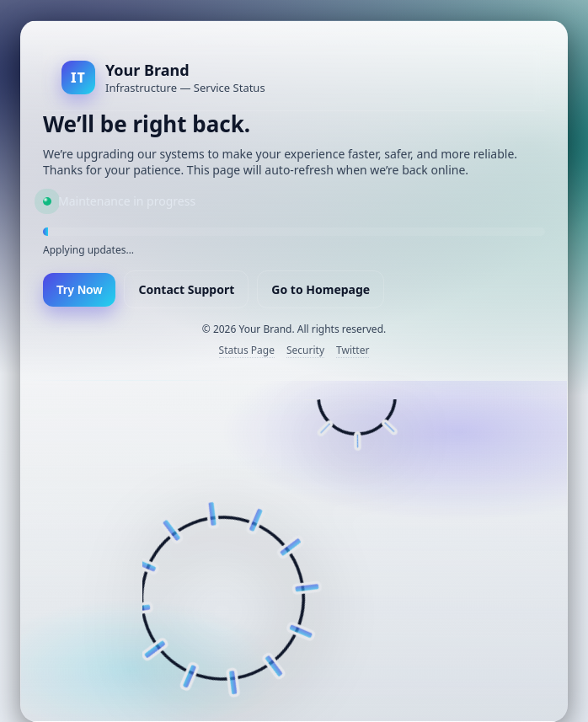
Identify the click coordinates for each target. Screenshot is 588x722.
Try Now (79, 290)
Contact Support (186, 289)
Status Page (247, 350)
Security (305, 350)
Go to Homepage (321, 289)
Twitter (353, 350)
